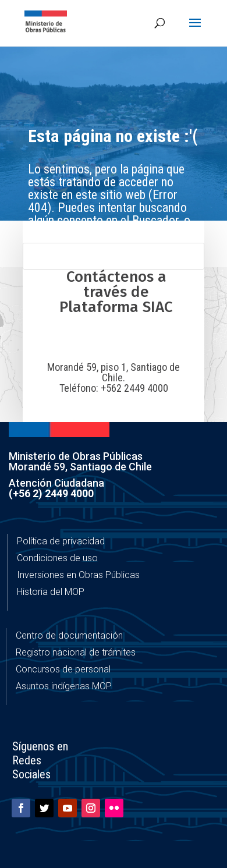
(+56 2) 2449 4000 (51, 493)
